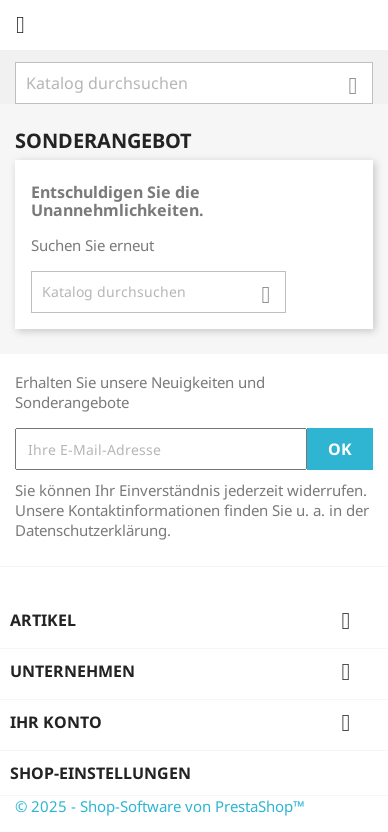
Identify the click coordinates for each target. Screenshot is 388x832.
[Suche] (194, 83)
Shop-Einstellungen (100, 773)
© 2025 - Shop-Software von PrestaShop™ (160, 806)
